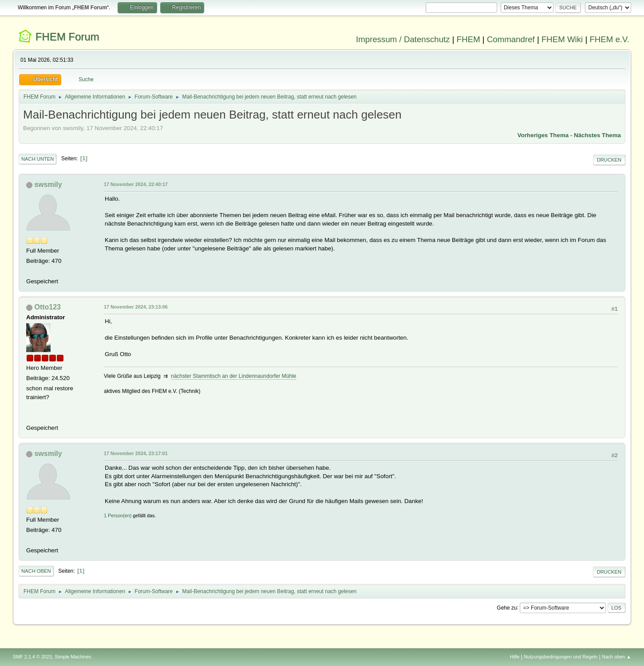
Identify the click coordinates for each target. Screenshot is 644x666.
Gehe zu (507, 607)
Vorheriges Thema (543, 135)
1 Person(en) (118, 515)
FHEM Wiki (562, 39)
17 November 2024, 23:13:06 (136, 307)
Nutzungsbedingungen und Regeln (561, 657)
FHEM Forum (67, 37)
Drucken (609, 160)
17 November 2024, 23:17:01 (136, 453)
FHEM (468, 39)
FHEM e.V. (609, 39)
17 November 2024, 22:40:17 (136, 184)
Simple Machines (73, 657)
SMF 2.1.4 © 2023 (32, 657)
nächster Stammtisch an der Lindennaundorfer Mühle (233, 376)
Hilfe (515, 657)
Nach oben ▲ (616, 657)
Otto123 (47, 307)
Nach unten (38, 159)
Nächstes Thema (597, 135)
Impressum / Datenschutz (403, 39)
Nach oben (36, 571)
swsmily (48, 184)
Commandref (511, 39)
